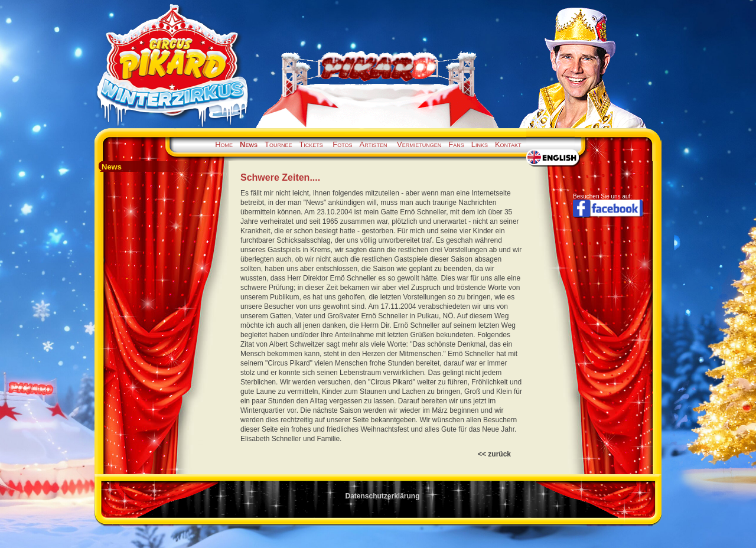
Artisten (374, 144)
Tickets (311, 144)
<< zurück (494, 454)
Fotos (342, 144)
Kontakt (508, 144)
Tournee (278, 144)
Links (480, 144)
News (249, 144)
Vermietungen (419, 144)
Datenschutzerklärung (382, 496)
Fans (456, 144)
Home (224, 144)
